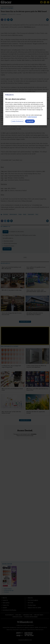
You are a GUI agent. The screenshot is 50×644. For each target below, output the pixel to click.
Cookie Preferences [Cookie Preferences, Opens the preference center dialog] (17, 121)
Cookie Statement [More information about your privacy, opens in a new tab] (32, 117)
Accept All (30, 121)
